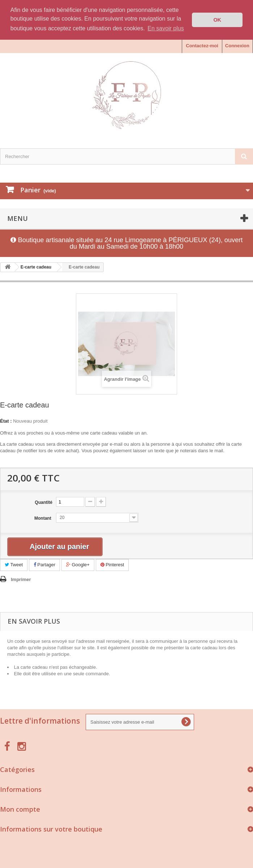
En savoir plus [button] (166, 28)
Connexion (237, 46)
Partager (44, 565)
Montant (43, 518)
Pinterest (112, 565)
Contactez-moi (202, 46)
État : (6, 421)
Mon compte (20, 809)
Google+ (78, 565)
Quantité (44, 502)
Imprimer (21, 579)
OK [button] (217, 20)
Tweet (14, 565)
